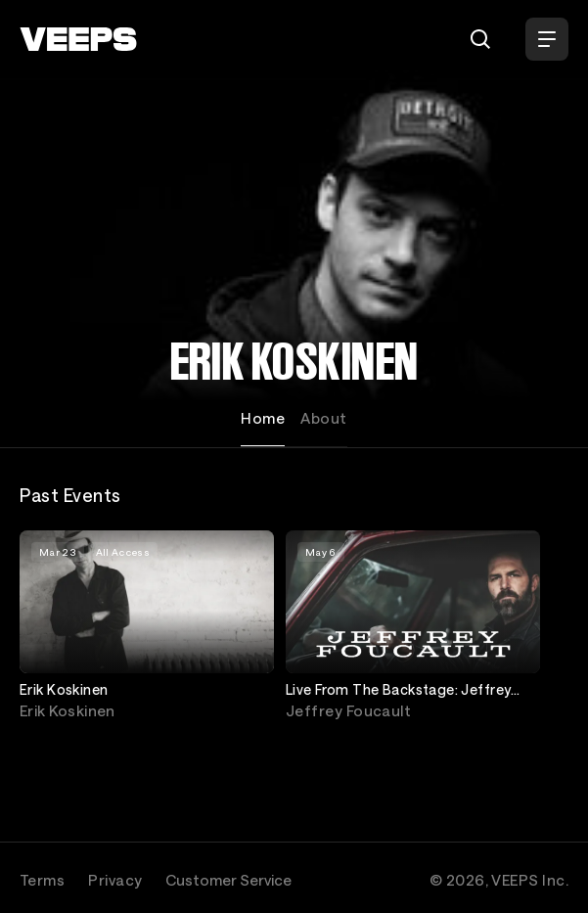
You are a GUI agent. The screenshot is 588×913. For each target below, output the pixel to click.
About (323, 418)
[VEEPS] (78, 39)
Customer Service (228, 880)
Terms (42, 880)
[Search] (480, 39)
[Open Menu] (547, 39)
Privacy (115, 880)
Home (263, 418)
